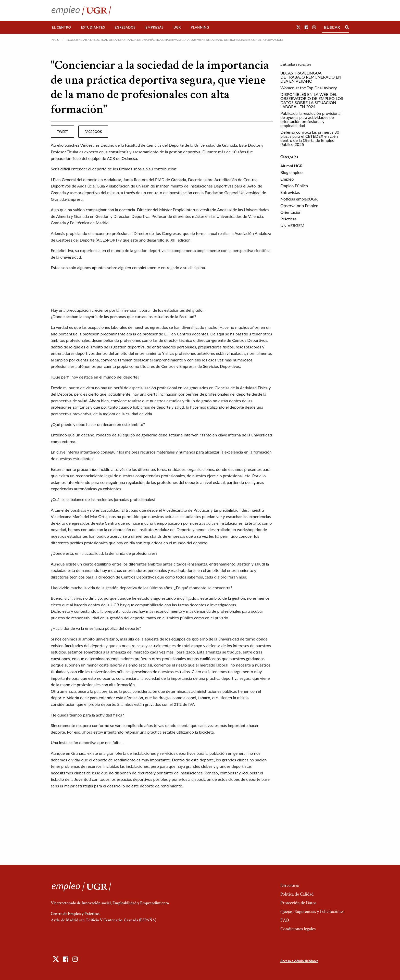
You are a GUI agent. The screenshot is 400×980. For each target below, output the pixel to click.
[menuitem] (61, 27)
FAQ (285, 920)
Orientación (291, 212)
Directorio (290, 885)
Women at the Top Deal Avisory (309, 88)
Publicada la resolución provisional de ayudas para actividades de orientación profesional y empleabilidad (311, 119)
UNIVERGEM (292, 225)
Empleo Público (294, 186)
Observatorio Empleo (299, 205)
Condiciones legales (298, 929)
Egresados (125, 27)
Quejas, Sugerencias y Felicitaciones (312, 912)
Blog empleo (291, 172)
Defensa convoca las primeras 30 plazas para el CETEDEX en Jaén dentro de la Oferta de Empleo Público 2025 (310, 138)
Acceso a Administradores (299, 961)
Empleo (287, 179)
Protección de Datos (298, 903)
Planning (200, 27)
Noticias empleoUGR (299, 199)
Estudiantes (93, 27)
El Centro (61, 27)
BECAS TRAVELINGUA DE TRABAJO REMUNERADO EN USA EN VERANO (311, 77)
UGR (177, 27)
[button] (298, 27)
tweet (62, 132)
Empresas (155, 27)
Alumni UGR (291, 166)
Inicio (55, 40)
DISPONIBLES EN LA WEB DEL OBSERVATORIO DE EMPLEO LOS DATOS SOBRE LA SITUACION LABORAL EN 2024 (312, 100)
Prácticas (288, 219)
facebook (93, 132)
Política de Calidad (297, 894)
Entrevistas (290, 192)
